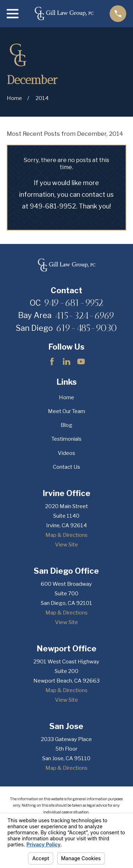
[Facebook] (52, 361)
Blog (66, 425)
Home (66, 397)
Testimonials (66, 439)
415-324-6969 (85, 316)
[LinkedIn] (66, 361)
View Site (66, 545)
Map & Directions (66, 535)
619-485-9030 (87, 328)
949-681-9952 (74, 303)
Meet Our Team (66, 411)
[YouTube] (81, 361)
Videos (66, 453)
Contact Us (66, 467)
